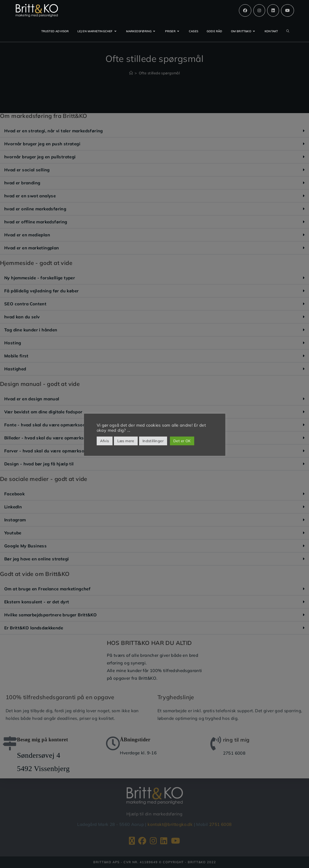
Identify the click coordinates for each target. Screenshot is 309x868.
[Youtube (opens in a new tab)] (288, 10)
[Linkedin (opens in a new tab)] (273, 10)
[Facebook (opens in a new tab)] (245, 10)
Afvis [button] (105, 441)
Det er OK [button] (182, 441)
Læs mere (126, 441)
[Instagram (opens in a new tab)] (259, 10)
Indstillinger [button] (153, 441)
